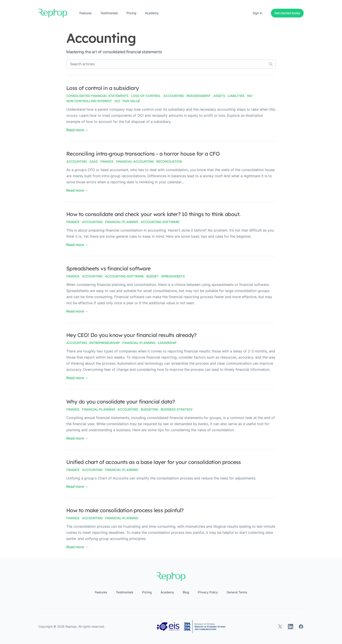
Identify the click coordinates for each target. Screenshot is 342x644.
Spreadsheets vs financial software (109, 268)
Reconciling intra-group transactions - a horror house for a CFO (143, 154)
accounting (174, 96)
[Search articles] (171, 64)
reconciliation (169, 161)
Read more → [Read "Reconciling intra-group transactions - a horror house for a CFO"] (77, 190)
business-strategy (177, 409)
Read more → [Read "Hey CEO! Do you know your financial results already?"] (77, 378)
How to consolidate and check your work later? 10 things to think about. (153, 214)
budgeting (149, 409)
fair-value (131, 101)
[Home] (53, 13)
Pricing (131, 13)
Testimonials (109, 13)
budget (152, 276)
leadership (167, 343)
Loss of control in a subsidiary (103, 88)
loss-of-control (146, 96)
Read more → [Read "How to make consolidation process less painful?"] (77, 547)
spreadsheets (173, 276)
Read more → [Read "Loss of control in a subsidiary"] (77, 130)
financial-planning (122, 222)
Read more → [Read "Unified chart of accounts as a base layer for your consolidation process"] (77, 486)
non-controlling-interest (89, 101)
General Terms (237, 592)
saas (94, 161)
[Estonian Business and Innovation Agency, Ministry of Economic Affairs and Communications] (191, 627)
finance (107, 161)
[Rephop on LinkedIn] (291, 627)
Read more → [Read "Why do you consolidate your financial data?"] (77, 438)
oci (117, 101)
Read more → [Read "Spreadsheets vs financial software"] (77, 311)
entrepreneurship (105, 343)
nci (250, 96)
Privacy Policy (208, 592)
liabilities (236, 96)
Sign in (257, 13)
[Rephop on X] (280, 627)
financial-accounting (135, 161)
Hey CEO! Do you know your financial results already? (131, 335)
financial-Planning (139, 343)
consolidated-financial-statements (97, 96)
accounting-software (160, 222)
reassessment (199, 96)
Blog (186, 592)
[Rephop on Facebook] (301, 627)
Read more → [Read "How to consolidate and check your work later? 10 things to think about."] (77, 245)
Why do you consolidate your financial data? (121, 402)
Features (85, 13)
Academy (152, 13)
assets (219, 96)
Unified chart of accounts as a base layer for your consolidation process (154, 462)
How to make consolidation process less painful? (125, 510)
